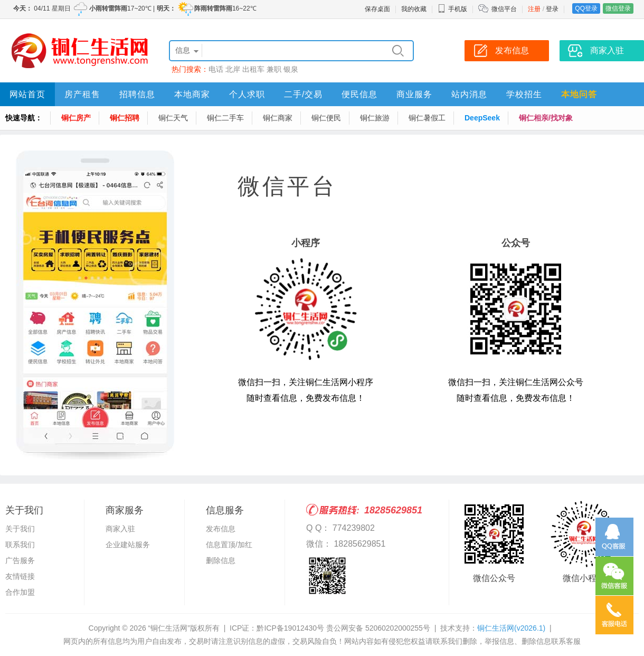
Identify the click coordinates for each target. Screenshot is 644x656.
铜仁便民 (326, 118)
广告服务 (20, 560)
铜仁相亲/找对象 (546, 118)
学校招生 (524, 94)
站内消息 (469, 94)
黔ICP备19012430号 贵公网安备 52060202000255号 (343, 628)
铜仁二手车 (225, 118)
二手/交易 (303, 94)
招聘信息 (137, 94)
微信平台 (504, 9)
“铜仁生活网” (169, 628)
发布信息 (221, 529)
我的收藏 (414, 9)
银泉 (291, 69)
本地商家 (192, 94)
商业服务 (414, 94)
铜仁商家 (278, 118)
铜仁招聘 (125, 118)
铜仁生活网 (511, 628)
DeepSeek (482, 118)
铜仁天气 (173, 118)
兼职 (274, 69)
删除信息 (221, 560)
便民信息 (359, 94)
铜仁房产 (76, 118)
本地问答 (579, 94)
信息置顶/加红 (229, 545)
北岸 (233, 69)
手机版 (452, 9)
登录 (552, 9)
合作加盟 (20, 592)
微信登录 (618, 8)
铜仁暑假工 (427, 118)
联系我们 (20, 545)
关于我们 (20, 529)
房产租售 (82, 94)
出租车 (253, 69)
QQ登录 (586, 8)
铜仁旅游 (375, 118)
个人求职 (247, 94)
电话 (216, 69)
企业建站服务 (128, 545)
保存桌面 (377, 9)
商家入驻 (120, 529)
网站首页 (27, 94)
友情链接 (20, 576)
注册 (534, 9)
